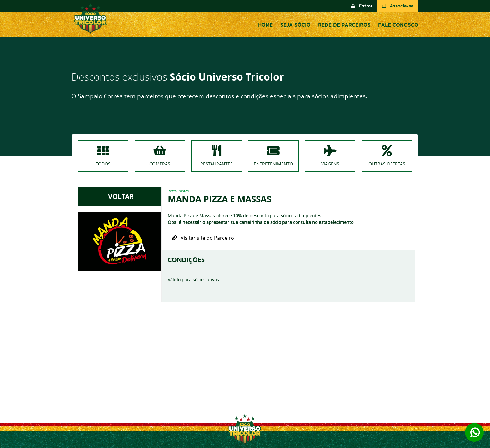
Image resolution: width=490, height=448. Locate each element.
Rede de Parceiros (344, 25)
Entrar (362, 6)
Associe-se (398, 6)
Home (265, 25)
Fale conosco (398, 25)
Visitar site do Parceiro (203, 238)
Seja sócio (295, 25)
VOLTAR (119, 197)
